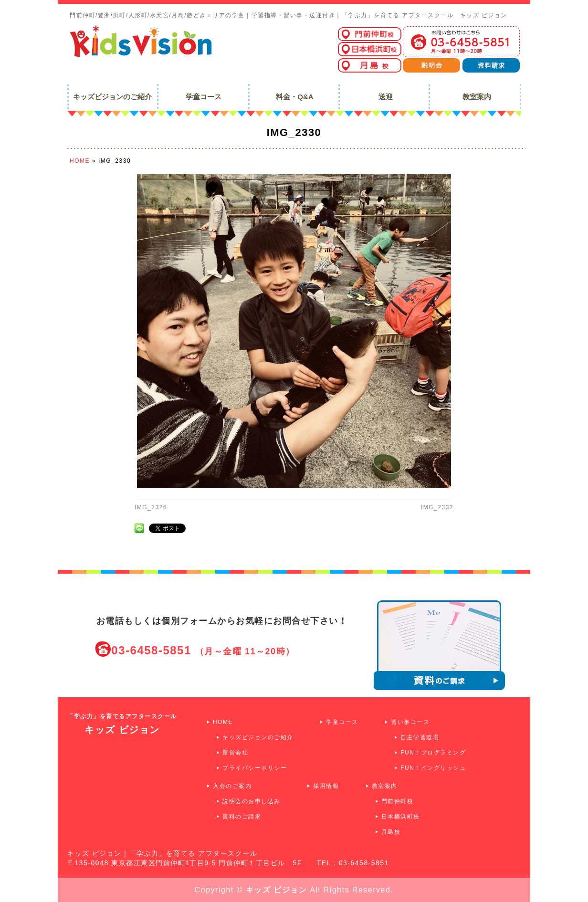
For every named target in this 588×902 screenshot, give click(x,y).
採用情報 (326, 786)
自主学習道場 (420, 737)
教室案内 (385, 786)
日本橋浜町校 (401, 817)
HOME (223, 722)
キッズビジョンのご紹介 (258, 737)
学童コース (342, 722)
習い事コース (410, 722)
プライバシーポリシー (255, 768)
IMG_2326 (151, 507)
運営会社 (235, 753)
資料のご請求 (242, 817)
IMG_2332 (437, 507)
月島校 (391, 832)
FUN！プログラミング (433, 753)
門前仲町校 (398, 801)
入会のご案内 (232, 786)
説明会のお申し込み (252, 801)
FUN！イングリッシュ (433, 768)
